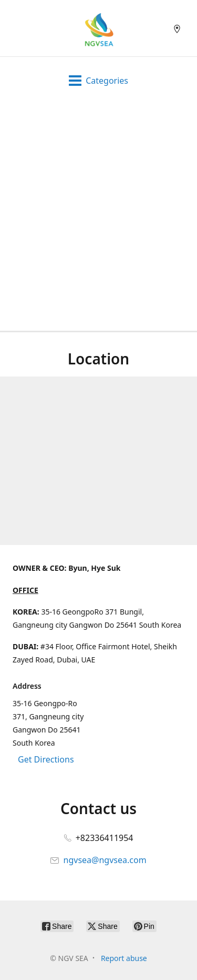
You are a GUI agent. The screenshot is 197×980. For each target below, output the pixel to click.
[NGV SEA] (98, 28)
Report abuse (124, 958)
